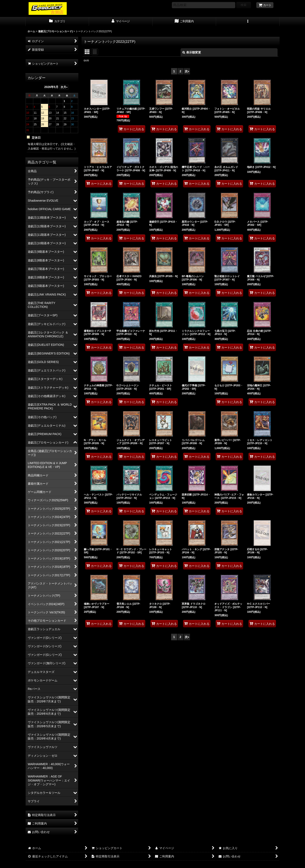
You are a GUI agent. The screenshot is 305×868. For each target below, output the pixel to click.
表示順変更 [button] (192, 52)
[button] (248, 22)
